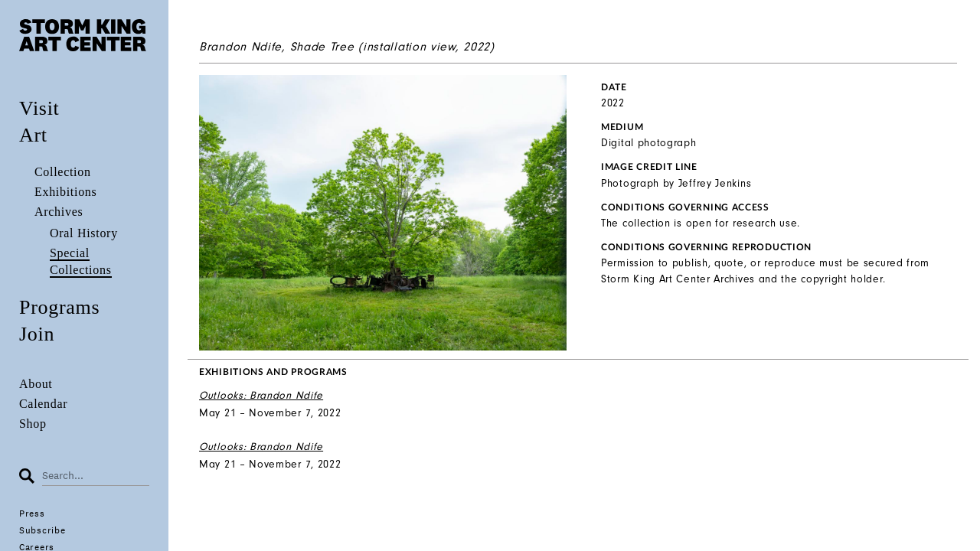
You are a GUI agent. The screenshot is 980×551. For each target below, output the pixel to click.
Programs (59, 307)
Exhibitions (65, 192)
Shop (33, 424)
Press (32, 514)
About (36, 384)
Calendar (43, 404)
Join (37, 334)
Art (33, 135)
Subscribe (42, 530)
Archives (59, 212)
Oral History (84, 233)
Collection (63, 172)
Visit (39, 108)
